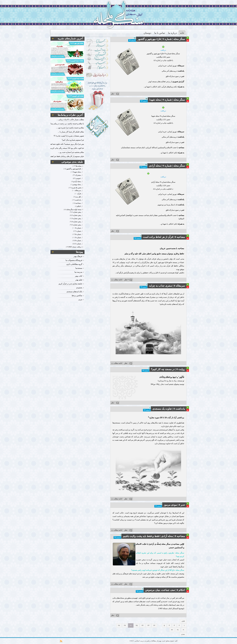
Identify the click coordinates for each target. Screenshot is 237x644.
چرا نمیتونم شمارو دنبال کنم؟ (73, 140)
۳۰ (184, 630)
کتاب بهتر (79, 276)
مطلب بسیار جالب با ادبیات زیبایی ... (70, 120)
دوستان (147, 33)
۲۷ (125, 625)
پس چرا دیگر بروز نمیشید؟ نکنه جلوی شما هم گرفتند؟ (64, 144)
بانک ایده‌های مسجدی (74, 292)
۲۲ (154, 625)
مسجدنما (79, 268)
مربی (80, 299)
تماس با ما (160, 33)
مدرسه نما (78, 272)
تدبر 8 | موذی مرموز (174, 505)
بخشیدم (79, 288)
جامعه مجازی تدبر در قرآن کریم (70, 284)
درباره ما (172, 33)
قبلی (183, 621)
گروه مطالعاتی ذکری (74, 264)
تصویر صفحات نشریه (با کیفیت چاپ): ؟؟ (69, 136)
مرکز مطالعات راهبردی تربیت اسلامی (147, 641)
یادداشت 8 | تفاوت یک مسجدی (169, 409)
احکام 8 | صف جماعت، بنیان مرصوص (165, 590)
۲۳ (148, 625)
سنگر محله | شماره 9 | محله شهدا (167, 100)
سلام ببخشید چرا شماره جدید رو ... (71, 152)
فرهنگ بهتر (78, 256)
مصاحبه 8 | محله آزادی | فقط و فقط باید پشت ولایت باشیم (154, 536)
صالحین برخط (77, 296)
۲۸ (119, 625)
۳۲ (172, 630)
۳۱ (178, 630)
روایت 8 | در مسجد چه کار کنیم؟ (168, 369)
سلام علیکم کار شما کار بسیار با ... (71, 132)
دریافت (163, 48)
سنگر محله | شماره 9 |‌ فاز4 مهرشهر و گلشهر (161, 39)
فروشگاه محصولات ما (74, 260)
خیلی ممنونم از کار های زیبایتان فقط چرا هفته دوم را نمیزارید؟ (61, 156)
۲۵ (137, 625)
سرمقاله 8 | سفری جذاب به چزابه (167, 286)
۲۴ (143, 625)
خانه (182, 33)
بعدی (183, 634)
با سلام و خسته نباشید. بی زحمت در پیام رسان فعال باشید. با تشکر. (59, 124)
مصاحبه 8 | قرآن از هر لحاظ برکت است (164, 237)
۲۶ (131, 625)
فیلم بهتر (79, 280)
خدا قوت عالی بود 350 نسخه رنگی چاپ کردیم (67, 148)
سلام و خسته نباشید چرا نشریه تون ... (70, 128)
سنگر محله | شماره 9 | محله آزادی (167, 166)
